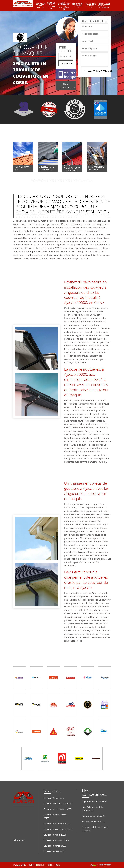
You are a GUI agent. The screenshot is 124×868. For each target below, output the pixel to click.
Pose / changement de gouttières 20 (64, 6)
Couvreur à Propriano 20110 (57, 824)
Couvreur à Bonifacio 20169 (56, 840)
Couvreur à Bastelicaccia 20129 (58, 829)
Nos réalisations (68, 86)
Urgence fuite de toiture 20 (51, 6)
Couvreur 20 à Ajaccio (40, 6)
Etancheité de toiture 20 (91, 6)
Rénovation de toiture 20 (78, 6)
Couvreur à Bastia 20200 (55, 835)
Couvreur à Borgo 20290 (55, 846)
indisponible (74, 72)
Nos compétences (29, 134)
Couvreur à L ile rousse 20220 (57, 809)
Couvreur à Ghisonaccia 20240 (58, 804)
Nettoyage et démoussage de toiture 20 (104, 6)
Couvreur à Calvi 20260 (54, 851)
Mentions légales (52, 865)
